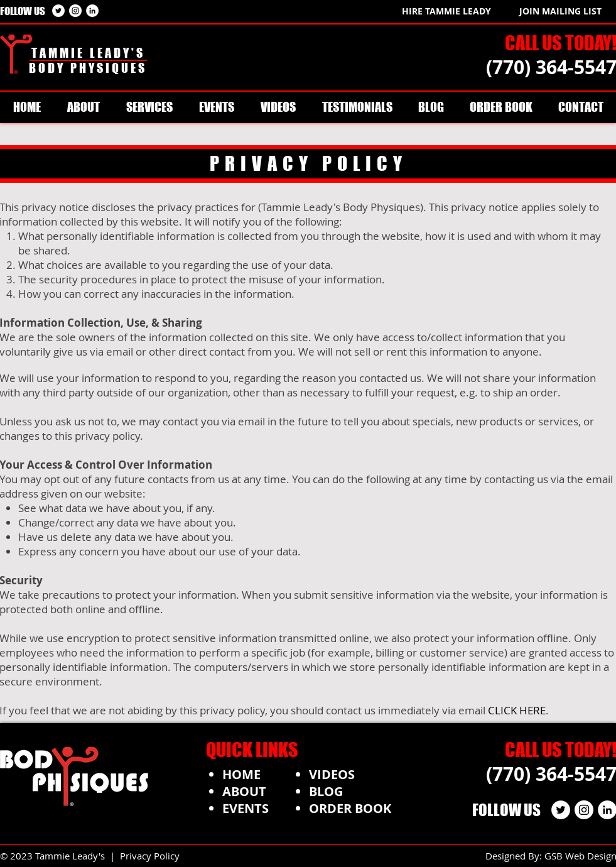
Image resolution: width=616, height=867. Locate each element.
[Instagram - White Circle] (75, 11)
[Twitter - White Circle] (58, 11)
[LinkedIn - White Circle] (92, 11)
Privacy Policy (150, 856)
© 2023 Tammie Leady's (55, 856)
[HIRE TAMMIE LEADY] (446, 11)
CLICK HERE (517, 710)
